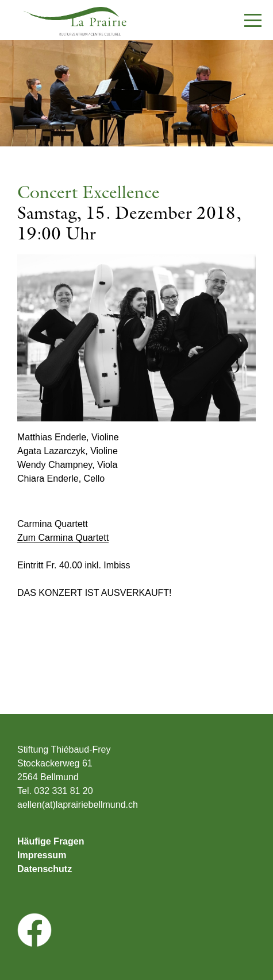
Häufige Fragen (51, 842)
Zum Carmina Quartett (63, 538)
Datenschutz (45, 869)
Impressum (42, 855)
